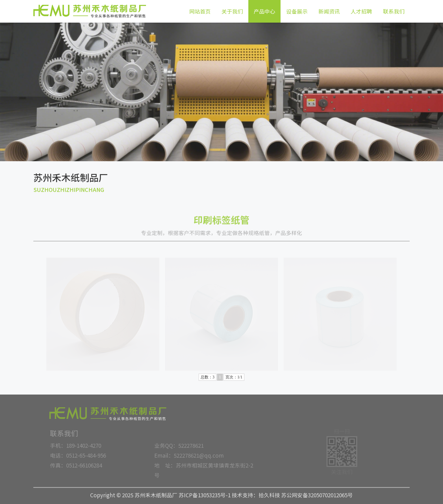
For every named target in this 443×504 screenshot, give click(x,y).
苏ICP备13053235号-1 (205, 493)
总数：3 (208, 377)
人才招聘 (361, 11)
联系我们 (394, 11)
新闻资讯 (329, 11)
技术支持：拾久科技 (256, 493)
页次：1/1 (234, 377)
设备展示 (297, 11)
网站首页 (200, 11)
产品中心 (264, 11)
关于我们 (232, 11)
